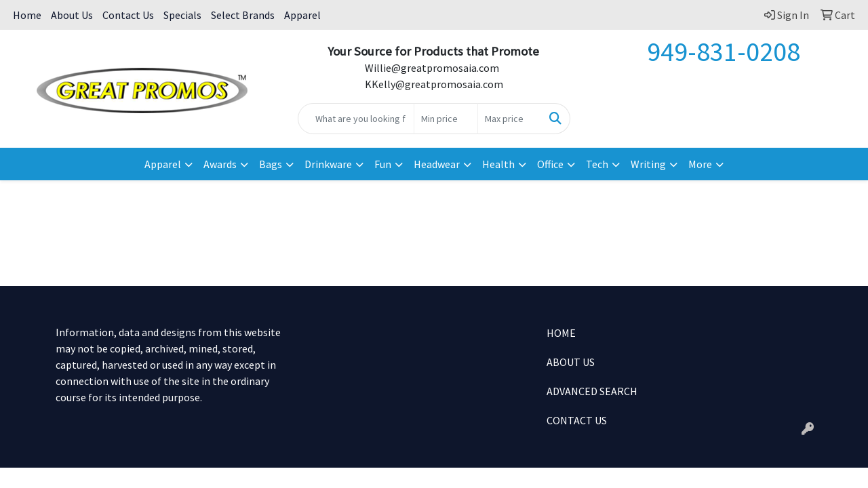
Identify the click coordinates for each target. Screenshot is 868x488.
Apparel (302, 15)
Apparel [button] (163, 164)
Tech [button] (597, 164)
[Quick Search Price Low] (446, 119)
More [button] (700, 164)
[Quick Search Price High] (510, 119)
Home (27, 15)
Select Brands (243, 15)
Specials (182, 15)
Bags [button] (271, 164)
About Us (72, 15)
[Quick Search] (356, 119)
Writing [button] (648, 164)
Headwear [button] (437, 164)
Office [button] (550, 164)
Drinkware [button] (328, 164)
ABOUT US (571, 362)
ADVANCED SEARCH (592, 391)
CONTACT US (577, 420)
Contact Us (128, 15)
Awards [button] (220, 164)
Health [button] (498, 164)
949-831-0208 (724, 52)
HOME (561, 333)
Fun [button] (383, 164)
